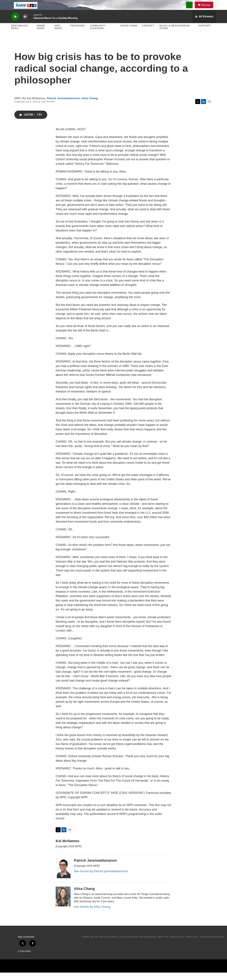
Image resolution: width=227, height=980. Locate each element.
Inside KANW (129, 33)
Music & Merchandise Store (175, 34)
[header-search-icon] (191, 9)
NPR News (58, 34)
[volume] (25, 24)
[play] (15, 24)
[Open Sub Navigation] (73, 38)
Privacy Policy (177, 944)
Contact (148, 33)
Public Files (192, 944)
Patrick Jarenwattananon (64, 106)
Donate (208, 9)
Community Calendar (98, 34)
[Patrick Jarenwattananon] (63, 876)
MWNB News (41, 34)
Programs (77, 33)
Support (205, 33)
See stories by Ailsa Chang (92, 914)
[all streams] (204, 24)
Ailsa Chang (90, 106)
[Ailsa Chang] (63, 904)
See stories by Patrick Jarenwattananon (101, 878)
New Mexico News (19, 34)
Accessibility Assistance (211, 944)
